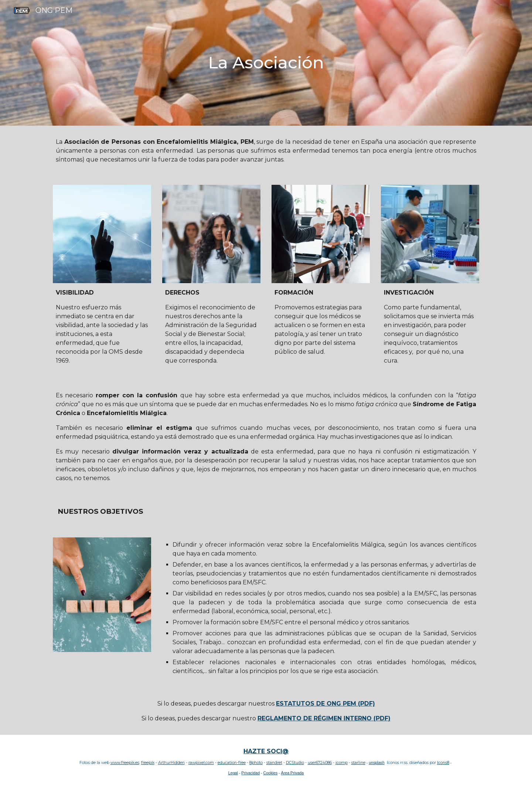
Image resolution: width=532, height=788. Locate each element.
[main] (266, 63)
